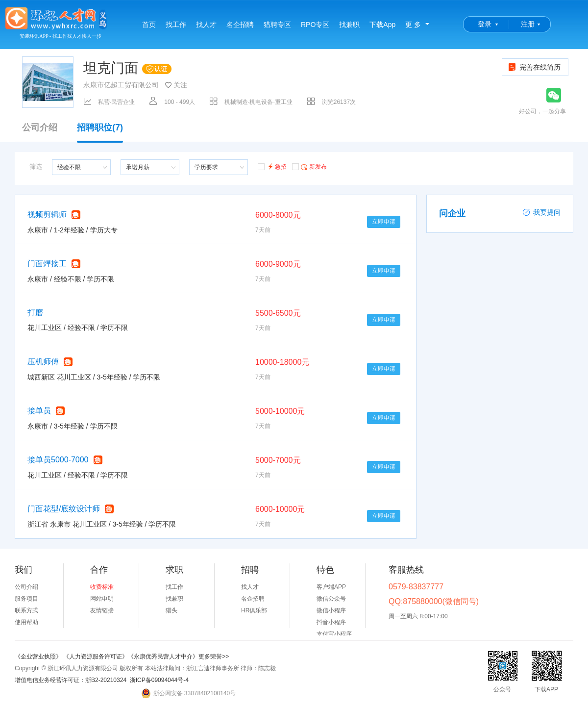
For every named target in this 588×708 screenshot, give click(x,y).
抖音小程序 (331, 622)
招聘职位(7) (100, 132)
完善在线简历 (534, 67)
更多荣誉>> (214, 657)
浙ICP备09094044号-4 (159, 680)
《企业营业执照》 (39, 657)
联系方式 (26, 610)
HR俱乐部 (254, 610)
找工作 (176, 25)
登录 (485, 24)
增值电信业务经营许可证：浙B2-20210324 (71, 680)
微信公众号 (331, 599)
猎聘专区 (277, 25)
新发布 (309, 166)
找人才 (206, 25)
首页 (149, 25)
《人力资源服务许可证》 (96, 657)
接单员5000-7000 (58, 460)
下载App (382, 25)
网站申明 (102, 599)
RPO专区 (315, 25)
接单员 (39, 411)
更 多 (413, 25)
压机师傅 (43, 362)
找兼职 (349, 25)
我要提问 (541, 212)
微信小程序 (331, 610)
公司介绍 (40, 128)
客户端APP (331, 587)
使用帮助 (26, 622)
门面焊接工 (47, 264)
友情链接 (102, 610)
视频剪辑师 (47, 215)
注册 (528, 24)
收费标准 (102, 587)
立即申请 (384, 222)
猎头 (171, 610)
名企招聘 (240, 25)
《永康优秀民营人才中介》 (163, 657)
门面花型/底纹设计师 (64, 509)
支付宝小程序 (334, 634)
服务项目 (26, 599)
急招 (272, 166)
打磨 (35, 313)
